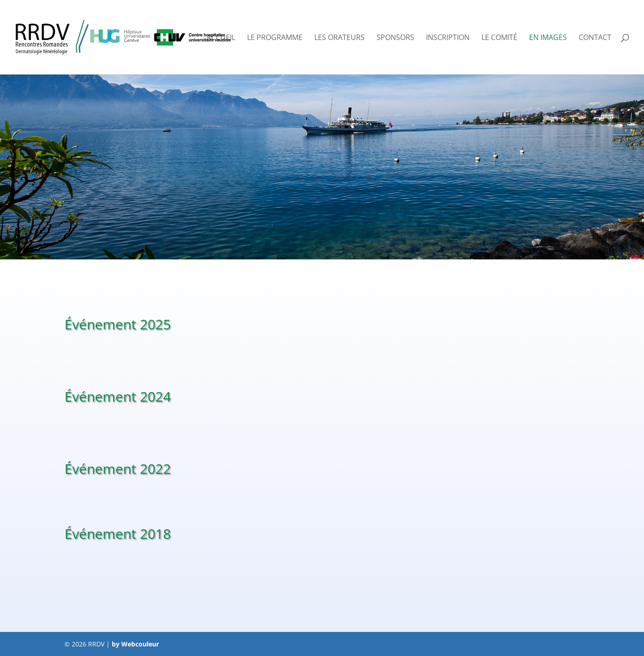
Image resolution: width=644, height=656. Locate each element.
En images (548, 38)
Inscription (448, 38)
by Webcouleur (135, 644)
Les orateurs (339, 38)
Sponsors (395, 38)
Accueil (221, 38)
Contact (595, 38)
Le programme (275, 38)
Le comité (499, 38)
